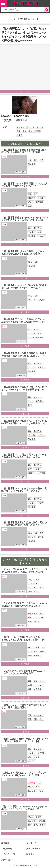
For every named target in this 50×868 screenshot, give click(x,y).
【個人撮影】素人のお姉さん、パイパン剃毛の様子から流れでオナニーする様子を (24, 422)
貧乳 (36, 825)
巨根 (30, 655)
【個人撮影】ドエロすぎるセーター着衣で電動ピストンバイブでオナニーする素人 (24, 490)
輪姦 (30, 622)
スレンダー (21, 127)
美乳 (41, 588)
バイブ (40, 503)
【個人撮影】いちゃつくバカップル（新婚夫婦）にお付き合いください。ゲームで (24, 287)
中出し (31, 647)
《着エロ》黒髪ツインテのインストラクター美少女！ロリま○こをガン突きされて (24, 808)
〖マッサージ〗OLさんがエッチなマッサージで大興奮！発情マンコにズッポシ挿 (24, 571)
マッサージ (33, 588)
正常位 (40, 537)
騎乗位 (19, 135)
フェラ (37, 580)
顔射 (38, 131)
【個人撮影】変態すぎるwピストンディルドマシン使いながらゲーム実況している (25, 219)
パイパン (40, 127)
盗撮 (30, 592)
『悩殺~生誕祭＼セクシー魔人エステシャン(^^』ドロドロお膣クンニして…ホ (24, 740)
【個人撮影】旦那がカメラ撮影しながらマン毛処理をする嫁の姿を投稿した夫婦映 (24, 253)
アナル (31, 202)
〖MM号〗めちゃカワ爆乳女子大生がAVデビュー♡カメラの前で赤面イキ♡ (24, 672)
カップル (32, 300)
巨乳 (30, 160)
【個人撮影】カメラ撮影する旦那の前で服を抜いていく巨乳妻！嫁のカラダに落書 (24, 151)
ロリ (30, 825)
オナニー (41, 198)
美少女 (31, 131)
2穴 (29, 206)
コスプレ (41, 753)
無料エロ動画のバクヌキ (28, 865)
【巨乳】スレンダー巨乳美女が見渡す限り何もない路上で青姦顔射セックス (24, 706)
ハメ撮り (32, 753)
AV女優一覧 (7, 849)
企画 (19, 131)
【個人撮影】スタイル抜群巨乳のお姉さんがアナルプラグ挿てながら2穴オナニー (24, 185)
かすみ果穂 (33, 614)
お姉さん (32, 198)
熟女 (30, 618)
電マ (30, 469)
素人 (24, 131)
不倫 (42, 533)
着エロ (43, 825)
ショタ (37, 622)
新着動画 (5, 843)
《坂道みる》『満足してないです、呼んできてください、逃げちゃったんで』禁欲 (24, 774)
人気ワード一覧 (33, 849)
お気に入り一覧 (8, 854)
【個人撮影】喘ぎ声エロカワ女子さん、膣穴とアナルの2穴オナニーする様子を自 (24, 388)
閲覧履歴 (30, 854)
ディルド (41, 236)
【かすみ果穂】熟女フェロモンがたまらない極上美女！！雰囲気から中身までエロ (24, 605)
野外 (42, 719)
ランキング (31, 843)
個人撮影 (32, 164)
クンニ (37, 757)
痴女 (41, 791)
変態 (39, 232)
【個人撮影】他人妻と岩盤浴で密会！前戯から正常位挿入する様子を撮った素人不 (24, 524)
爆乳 (30, 689)
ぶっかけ (32, 761)
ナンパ (31, 127)
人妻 (42, 160)
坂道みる (32, 783)
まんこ (37, 592)
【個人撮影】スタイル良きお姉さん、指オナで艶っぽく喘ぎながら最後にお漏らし (24, 354)
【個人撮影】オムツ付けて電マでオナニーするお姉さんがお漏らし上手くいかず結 (24, 456)
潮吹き (42, 651)
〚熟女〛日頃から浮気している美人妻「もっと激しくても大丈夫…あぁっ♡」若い (24, 638)
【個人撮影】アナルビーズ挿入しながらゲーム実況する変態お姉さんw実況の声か (24, 320)
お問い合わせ (7, 860)
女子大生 (38, 689)
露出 (36, 719)
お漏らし (41, 367)
